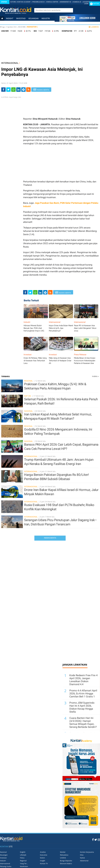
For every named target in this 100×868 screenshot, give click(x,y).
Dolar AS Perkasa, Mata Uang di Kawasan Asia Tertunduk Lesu (35, 361)
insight (10, 18)
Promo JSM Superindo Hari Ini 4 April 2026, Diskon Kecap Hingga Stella (82, 707)
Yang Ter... (24, 864)
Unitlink (63, 858)
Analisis (43, 852)
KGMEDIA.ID (77, 2)
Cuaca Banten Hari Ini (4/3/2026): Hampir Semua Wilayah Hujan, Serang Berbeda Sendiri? (83, 722)
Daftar (96, 4)
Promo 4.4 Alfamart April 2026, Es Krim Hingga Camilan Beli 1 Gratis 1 (83, 694)
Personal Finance (40, 23)
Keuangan (33, 18)
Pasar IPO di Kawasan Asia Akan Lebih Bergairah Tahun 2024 (85, 328)
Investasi (21, 18)
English (23, 852)
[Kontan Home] (2, 18)
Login (86, 4)
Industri (46, 18)
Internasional (21, 23)
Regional (28, 381)
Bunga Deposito (66, 861)
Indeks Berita (50, 538)
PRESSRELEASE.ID (38, 2)
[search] (52, 10)
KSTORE (13, 2)
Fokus (22, 858)
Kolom (42, 858)
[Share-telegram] (23, 90)
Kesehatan (24, 866)
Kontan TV (44, 864)
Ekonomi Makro (66, 864)
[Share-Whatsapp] (13, 90)
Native (82, 858)
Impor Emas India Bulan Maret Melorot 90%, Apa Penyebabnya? (61, 328)
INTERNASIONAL (10, 63)
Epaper (4, 2)
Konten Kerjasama (87, 852)
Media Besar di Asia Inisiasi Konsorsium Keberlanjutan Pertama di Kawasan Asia (85, 361)
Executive (44, 855)
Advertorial (84, 861)
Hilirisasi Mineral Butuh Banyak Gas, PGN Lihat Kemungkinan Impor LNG (34, 328)
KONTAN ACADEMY (24, 2)
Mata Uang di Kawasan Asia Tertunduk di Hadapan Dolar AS (60, 361)
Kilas (82, 855)
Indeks (95, 376)
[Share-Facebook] (3, 90)
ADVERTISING (88, 2)
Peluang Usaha (6, 866)
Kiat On (27, 396)
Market (63, 852)
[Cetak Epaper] (77, 21)
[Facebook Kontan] (93, 840)
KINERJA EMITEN (52, 2)
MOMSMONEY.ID (66, 2)
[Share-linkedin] (18, 90)
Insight (43, 861)
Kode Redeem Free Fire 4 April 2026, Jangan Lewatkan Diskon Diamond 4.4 (83, 680)
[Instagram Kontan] (99, 840)
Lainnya (94, 27)
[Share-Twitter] (8, 90)
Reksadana (64, 855)
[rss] (28, 90)
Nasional (6, 23)
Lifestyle (6, 27)
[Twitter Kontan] (96, 840)
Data (16, 27)
